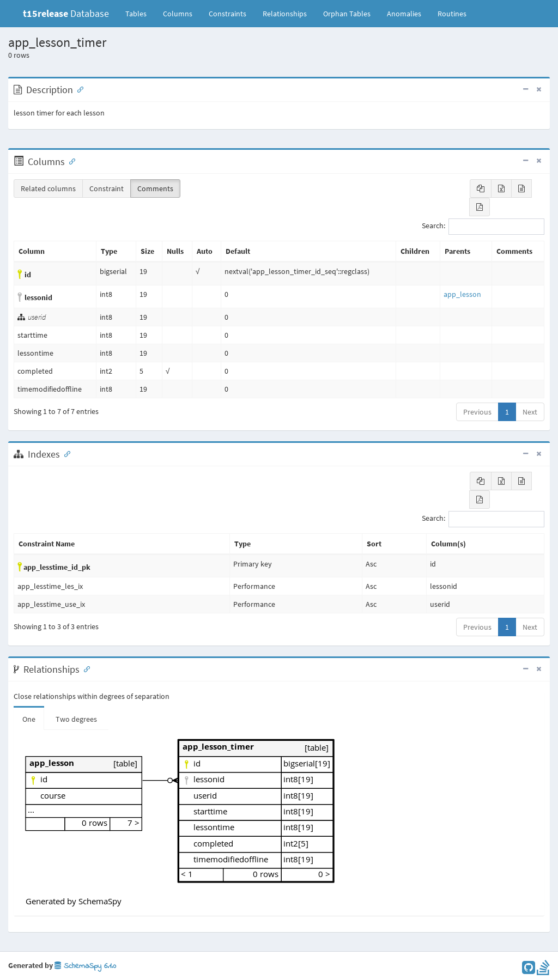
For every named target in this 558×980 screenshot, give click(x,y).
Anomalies (404, 14)
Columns (178, 14)
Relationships (285, 14)
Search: (483, 227)
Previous (477, 412)
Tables (140, 13)
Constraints (228, 14)
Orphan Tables (347, 14)
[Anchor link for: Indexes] (65, 453)
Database (66, 13)
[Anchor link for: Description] (78, 89)
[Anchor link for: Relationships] (84, 668)
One (29, 719)
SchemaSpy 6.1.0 (85, 966)
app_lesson (462, 294)
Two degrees (76, 719)
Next (530, 412)
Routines (452, 14)
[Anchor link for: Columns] (70, 161)
